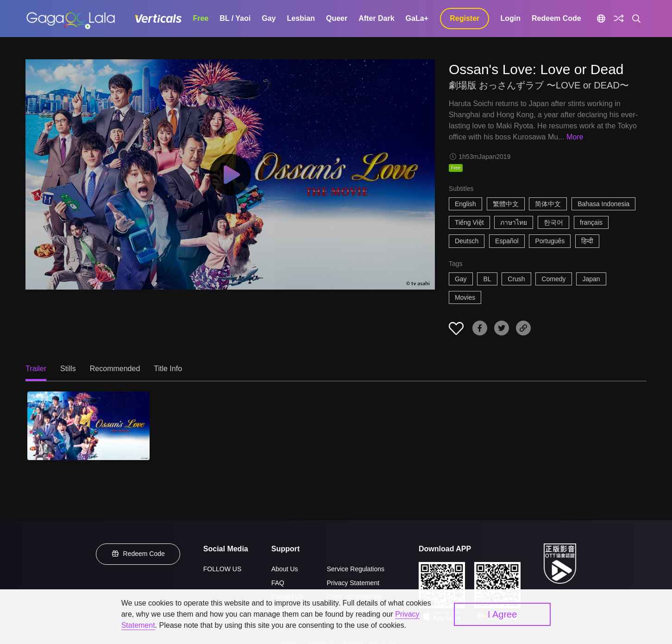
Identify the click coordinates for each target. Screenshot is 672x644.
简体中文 (548, 204)
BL (487, 279)
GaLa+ (417, 18)
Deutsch (467, 241)
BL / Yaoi (235, 18)
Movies (465, 297)
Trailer (36, 369)
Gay (269, 18)
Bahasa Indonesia (603, 204)
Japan (591, 279)
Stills (68, 369)
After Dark (376, 18)
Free (201, 18)
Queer (337, 18)
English (465, 204)
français (591, 222)
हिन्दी (587, 241)
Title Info (168, 369)
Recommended (115, 369)
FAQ (278, 583)
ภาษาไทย (514, 222)
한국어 (553, 222)
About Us (285, 569)
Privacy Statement (353, 583)
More (575, 137)
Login (510, 18)
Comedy (553, 279)
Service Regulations (355, 569)
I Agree (502, 614)
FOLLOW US (222, 569)
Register (465, 18)
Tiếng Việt (469, 222)
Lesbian (301, 18)
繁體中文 (506, 204)
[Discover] (619, 19)
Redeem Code (556, 18)
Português (550, 241)
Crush (516, 279)
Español (507, 241)
